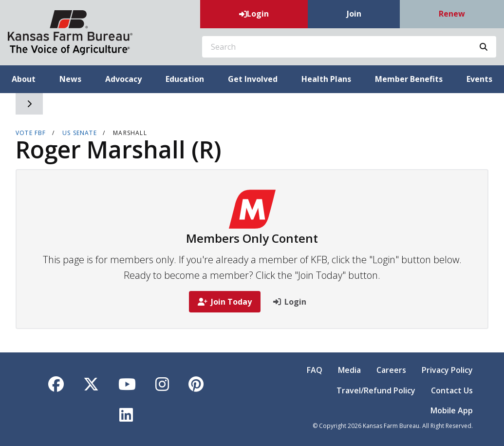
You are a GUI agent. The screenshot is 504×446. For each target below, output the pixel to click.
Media (349, 370)
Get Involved (253, 79)
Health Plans (326, 79)
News (70, 79)
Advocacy (123, 79)
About (24, 79)
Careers (391, 370)
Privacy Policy (447, 370)
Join (354, 14)
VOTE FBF (31, 133)
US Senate (80, 133)
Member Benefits (409, 79)
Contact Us (452, 390)
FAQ (315, 370)
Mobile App (452, 410)
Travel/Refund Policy (376, 390)
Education (185, 79)
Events (479, 79)
